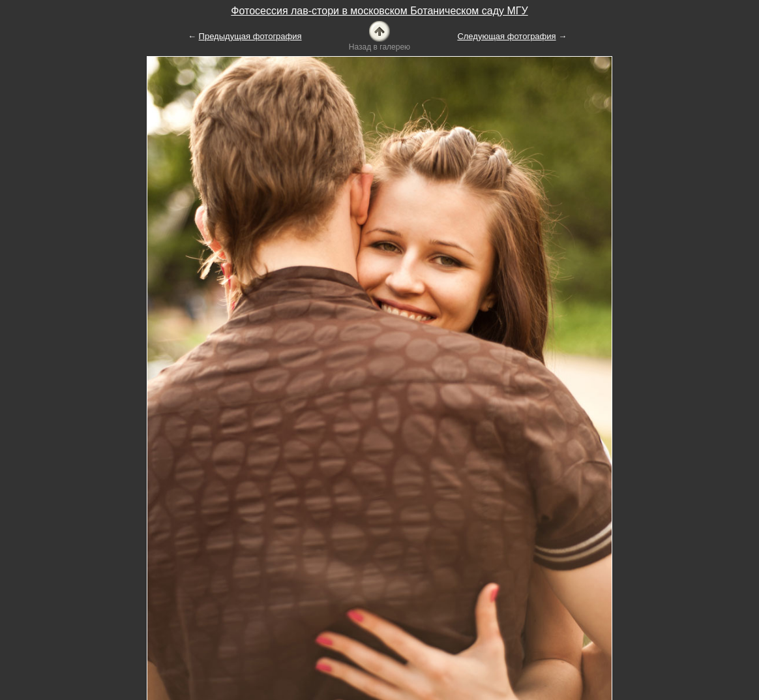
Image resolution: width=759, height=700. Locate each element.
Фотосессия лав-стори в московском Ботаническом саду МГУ (379, 11)
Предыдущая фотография (250, 36)
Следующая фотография (506, 36)
